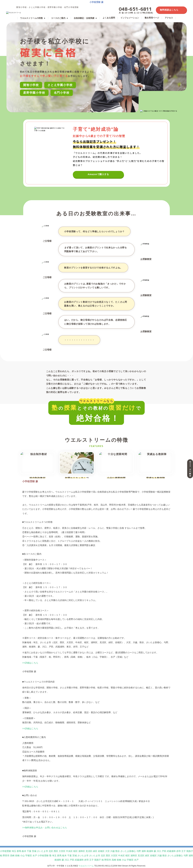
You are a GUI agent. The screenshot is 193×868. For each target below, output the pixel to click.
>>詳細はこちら (30, 663)
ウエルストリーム (86, 866)
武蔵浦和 (171, 851)
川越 (112, 851)
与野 (139, 851)
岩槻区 (101, 851)
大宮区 (62, 851)
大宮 (107, 851)
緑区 (95, 851)
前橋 (17, 856)
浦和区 (82, 851)
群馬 (19, 851)
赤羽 (178, 851)
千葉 (29, 851)
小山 (22, 856)
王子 (184, 851)
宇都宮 (29, 856)
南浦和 (150, 851)
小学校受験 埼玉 (8, 851)
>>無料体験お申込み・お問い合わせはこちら (45, 828)
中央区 (69, 851)
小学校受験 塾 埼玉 (47, 856)
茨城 (34, 851)
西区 (56, 851)
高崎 (12, 856)
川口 (159, 851)
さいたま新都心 (128, 851)
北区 (51, 851)
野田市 (6, 856)
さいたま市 (42, 851)
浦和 (144, 851)
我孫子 (190, 851)
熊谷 (118, 851)
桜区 (75, 851)
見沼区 (89, 851)
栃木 (24, 851)
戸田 (164, 851)
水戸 (35, 856)
